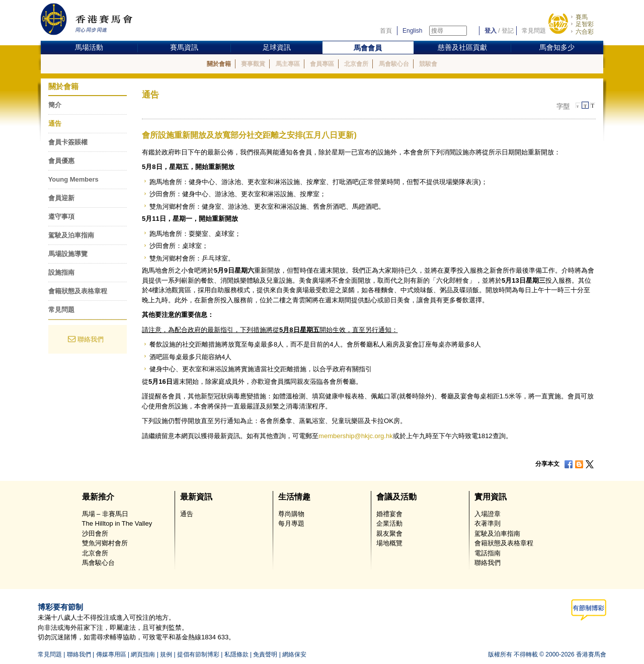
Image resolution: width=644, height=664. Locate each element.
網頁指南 (143, 654)
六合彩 (585, 32)
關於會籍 (219, 64)
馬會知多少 (557, 47)
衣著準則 (488, 523)
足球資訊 (277, 47)
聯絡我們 (91, 339)
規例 (166, 654)
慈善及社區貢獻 (462, 47)
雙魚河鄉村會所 (105, 543)
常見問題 (534, 31)
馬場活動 (89, 47)
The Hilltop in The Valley (117, 523)
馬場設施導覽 (68, 254)
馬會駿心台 (394, 64)
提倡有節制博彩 (198, 654)
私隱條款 (236, 654)
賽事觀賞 (253, 64)
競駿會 (428, 64)
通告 (55, 123)
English (412, 31)
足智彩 (585, 24)
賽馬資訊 (184, 47)
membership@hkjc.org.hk (356, 436)
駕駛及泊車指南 (71, 235)
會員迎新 (61, 198)
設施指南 (61, 272)
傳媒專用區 (111, 654)
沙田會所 (95, 533)
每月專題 (291, 523)
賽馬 (582, 17)
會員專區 (322, 64)
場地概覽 (389, 543)
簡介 (55, 105)
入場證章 (488, 514)
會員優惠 (61, 161)
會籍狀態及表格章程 (78, 291)
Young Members (73, 179)
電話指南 (488, 553)
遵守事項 (61, 217)
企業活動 (389, 523)
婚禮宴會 (389, 514)
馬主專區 (288, 64)
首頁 (386, 31)
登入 (491, 31)
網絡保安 (294, 654)
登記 (508, 31)
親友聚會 (389, 533)
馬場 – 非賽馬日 (105, 514)
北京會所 (356, 64)
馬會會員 (368, 48)
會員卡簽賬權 (68, 142)
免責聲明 (265, 654)
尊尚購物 (291, 514)
